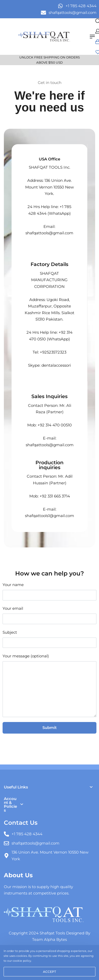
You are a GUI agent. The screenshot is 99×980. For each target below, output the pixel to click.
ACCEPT (49, 972)
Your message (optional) (49, 685)
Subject (49, 639)
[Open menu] (92, 37)
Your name (49, 591)
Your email (49, 615)
